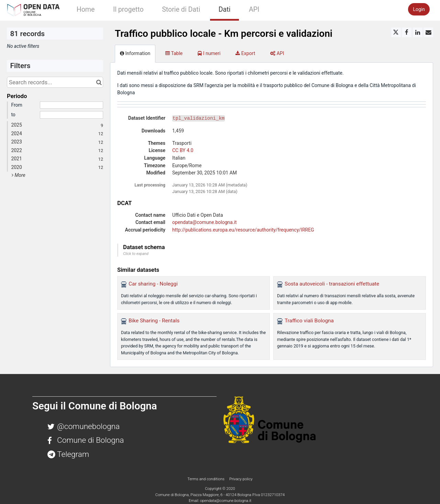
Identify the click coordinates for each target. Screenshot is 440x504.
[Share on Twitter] (396, 32)
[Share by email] (428, 32)
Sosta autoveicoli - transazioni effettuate (332, 284)
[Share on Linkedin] (418, 32)
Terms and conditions (206, 479)
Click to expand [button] (136, 254)
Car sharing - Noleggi (153, 284)
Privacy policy (241, 479)
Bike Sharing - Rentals (154, 321)
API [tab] (277, 53)
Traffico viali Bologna (309, 321)
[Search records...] (55, 82)
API (254, 9)
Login (419, 9)
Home (86, 9)
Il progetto (128, 9)
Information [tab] (135, 53)
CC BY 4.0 (183, 150)
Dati (225, 9)
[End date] (71, 115)
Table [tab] (174, 53)
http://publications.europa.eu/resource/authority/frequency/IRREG (243, 230)
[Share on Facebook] (407, 32)
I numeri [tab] (209, 53)
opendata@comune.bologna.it (205, 222)
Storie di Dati (181, 9)
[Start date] (71, 105)
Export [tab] (245, 53)
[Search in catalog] (99, 82)
